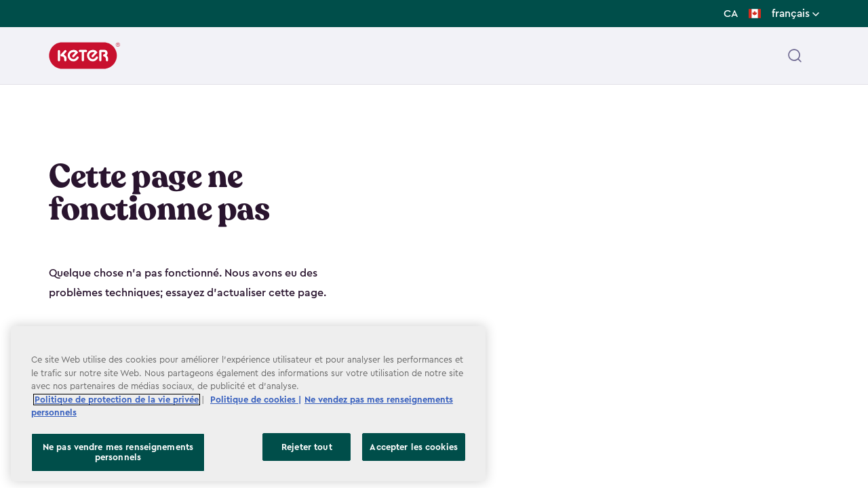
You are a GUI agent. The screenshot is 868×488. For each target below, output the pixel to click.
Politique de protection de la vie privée (117, 400)
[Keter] (84, 56)
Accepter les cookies (414, 447)
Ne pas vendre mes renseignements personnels (118, 452)
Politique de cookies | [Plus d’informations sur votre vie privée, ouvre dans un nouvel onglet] (256, 400)
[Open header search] (795, 56)
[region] (248, 404)
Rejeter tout (307, 447)
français (795, 14)
